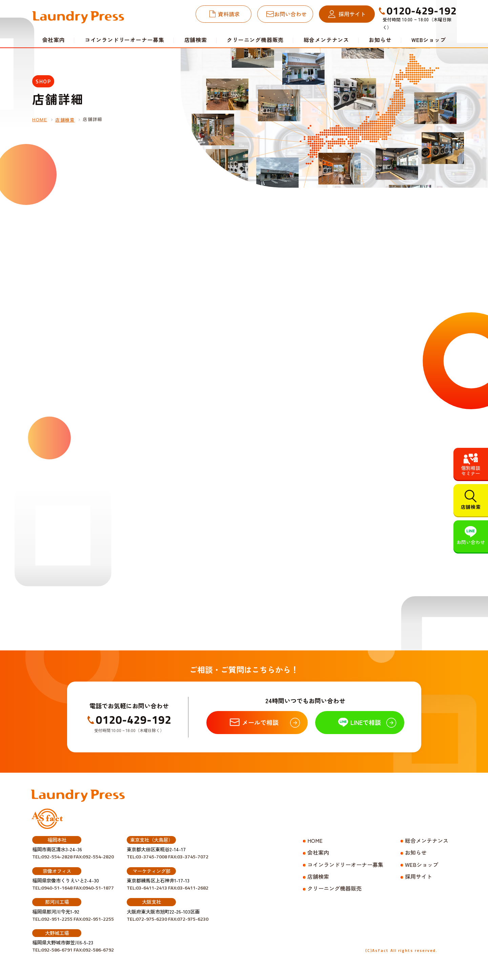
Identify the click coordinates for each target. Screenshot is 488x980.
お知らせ (380, 40)
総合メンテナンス (326, 40)
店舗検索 (196, 40)
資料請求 (229, 14)
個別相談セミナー (471, 471)
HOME (40, 120)
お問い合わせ (290, 14)
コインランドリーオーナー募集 (125, 40)
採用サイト (352, 14)
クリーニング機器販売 (255, 40)
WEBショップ (429, 40)
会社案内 (318, 852)
